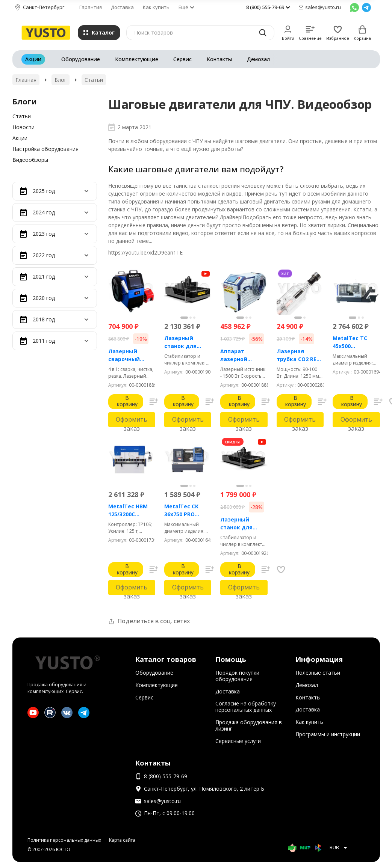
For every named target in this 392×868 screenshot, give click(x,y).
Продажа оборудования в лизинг (249, 725)
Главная (26, 80)
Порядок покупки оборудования (237, 676)
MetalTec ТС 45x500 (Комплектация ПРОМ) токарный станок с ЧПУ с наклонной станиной (355, 342)
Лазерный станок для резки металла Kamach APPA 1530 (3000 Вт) (242, 524)
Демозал (258, 59)
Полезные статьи (318, 673)
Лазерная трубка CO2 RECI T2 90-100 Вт (299, 355)
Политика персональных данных (64, 840)
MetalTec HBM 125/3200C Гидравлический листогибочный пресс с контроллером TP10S (132, 510)
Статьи (94, 80)
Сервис (182, 59)
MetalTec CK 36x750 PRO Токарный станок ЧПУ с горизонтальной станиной (188, 510)
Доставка (122, 7)
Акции (33, 59)
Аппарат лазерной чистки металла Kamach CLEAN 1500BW (244, 355)
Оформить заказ (132, 421)
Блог (61, 80)
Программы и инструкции (328, 734)
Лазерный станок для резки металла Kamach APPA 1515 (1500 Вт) (186, 342)
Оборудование (81, 59)
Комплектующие (137, 59)
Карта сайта (122, 840)
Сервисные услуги (238, 741)
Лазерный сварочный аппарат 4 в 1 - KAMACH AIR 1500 (132, 355)
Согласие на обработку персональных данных (246, 707)
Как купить (156, 7)
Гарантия (91, 7)
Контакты (219, 59)
